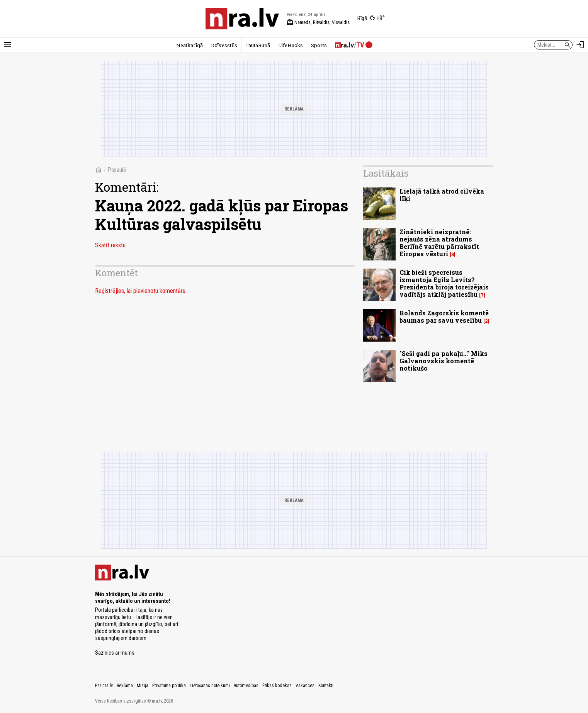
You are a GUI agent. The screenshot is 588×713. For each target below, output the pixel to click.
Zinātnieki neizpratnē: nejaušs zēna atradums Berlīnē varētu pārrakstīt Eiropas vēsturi (439, 243)
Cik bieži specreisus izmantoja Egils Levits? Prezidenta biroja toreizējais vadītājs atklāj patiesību (444, 283)
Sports (319, 45)
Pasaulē (117, 170)
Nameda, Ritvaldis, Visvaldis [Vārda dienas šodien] (318, 22)
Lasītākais (386, 173)
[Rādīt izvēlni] (8, 45)
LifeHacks (291, 45)
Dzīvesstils (224, 45)
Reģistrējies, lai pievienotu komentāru (140, 291)
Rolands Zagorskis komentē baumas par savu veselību (444, 317)
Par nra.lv (104, 686)
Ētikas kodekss (277, 686)
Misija (143, 686)
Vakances (305, 686)
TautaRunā (258, 45)
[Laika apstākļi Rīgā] (371, 19)
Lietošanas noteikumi (210, 686)
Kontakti (326, 686)
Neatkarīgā (189, 45)
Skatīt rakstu (110, 245)
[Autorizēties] (580, 45)
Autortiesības (246, 686)
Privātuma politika (169, 686)
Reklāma (125, 686)
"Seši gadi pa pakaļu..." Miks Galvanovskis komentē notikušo (444, 361)
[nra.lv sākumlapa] (242, 19)
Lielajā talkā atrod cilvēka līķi (442, 195)
